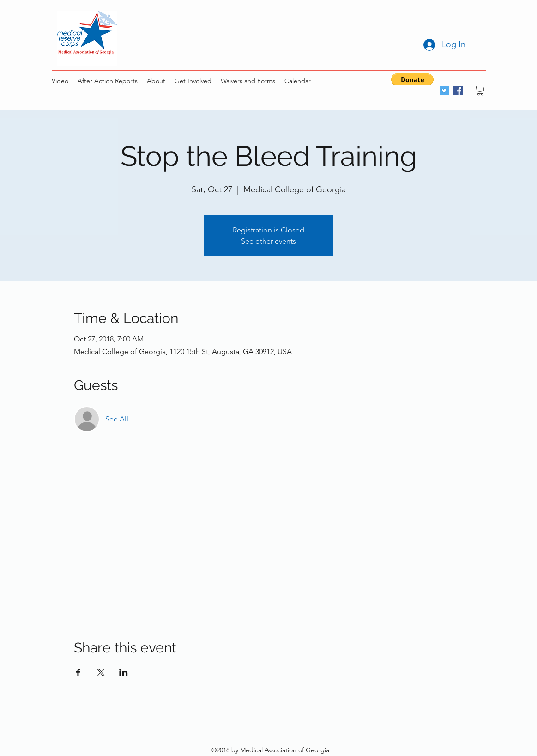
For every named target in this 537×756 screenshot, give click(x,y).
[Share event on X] (101, 672)
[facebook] (458, 91)
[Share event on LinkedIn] (124, 672)
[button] (412, 79)
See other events (268, 241)
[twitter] (444, 91)
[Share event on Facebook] (78, 672)
